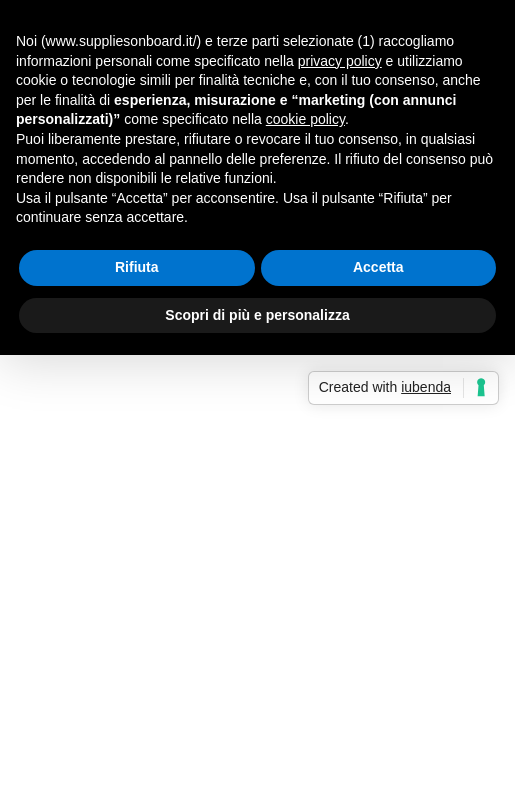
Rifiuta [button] (137, 267)
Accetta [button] (378, 267)
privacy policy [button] (340, 61)
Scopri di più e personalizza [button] (257, 315)
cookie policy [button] (305, 119)
